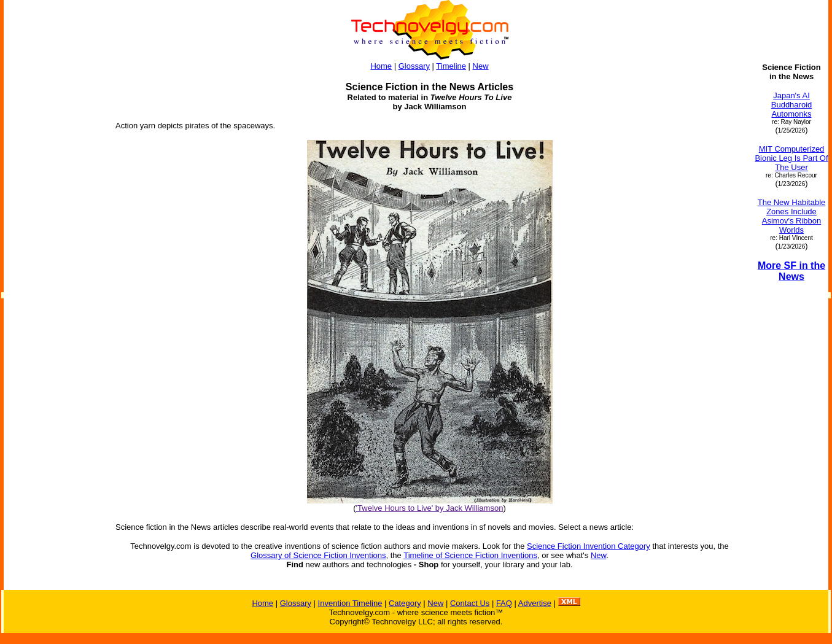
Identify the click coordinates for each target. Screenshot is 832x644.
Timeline (451, 66)
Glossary (414, 66)
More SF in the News (791, 271)
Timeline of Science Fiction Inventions (470, 555)
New (481, 66)
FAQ (504, 603)
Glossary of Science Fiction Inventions (318, 555)
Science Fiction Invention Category (589, 546)
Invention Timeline (350, 603)
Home (381, 66)
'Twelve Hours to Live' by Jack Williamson (430, 508)
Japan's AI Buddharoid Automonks (792, 105)
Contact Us (470, 603)
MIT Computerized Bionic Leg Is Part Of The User (791, 158)
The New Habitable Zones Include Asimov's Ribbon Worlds (792, 216)
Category (405, 603)
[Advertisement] (54, 247)
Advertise (535, 603)
